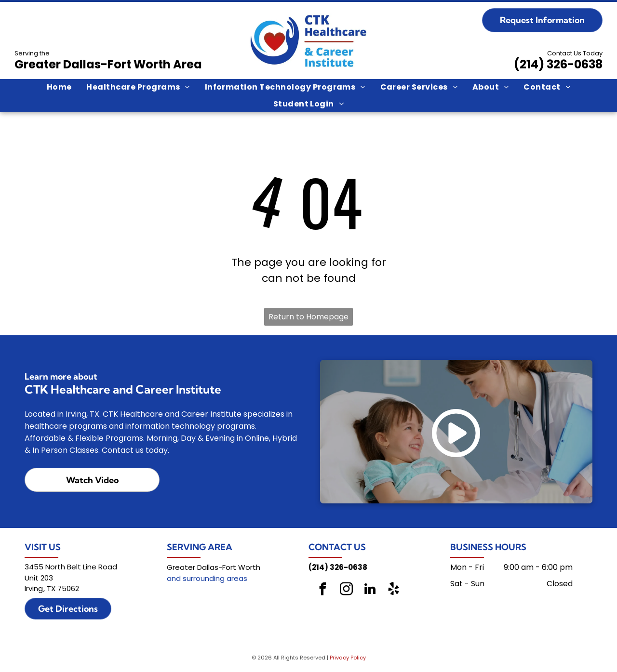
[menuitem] (59, 87)
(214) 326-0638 (558, 64)
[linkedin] (370, 590)
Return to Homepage (308, 317)
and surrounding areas (207, 578)
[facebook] (323, 590)
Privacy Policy (348, 658)
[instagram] (347, 590)
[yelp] (394, 590)
